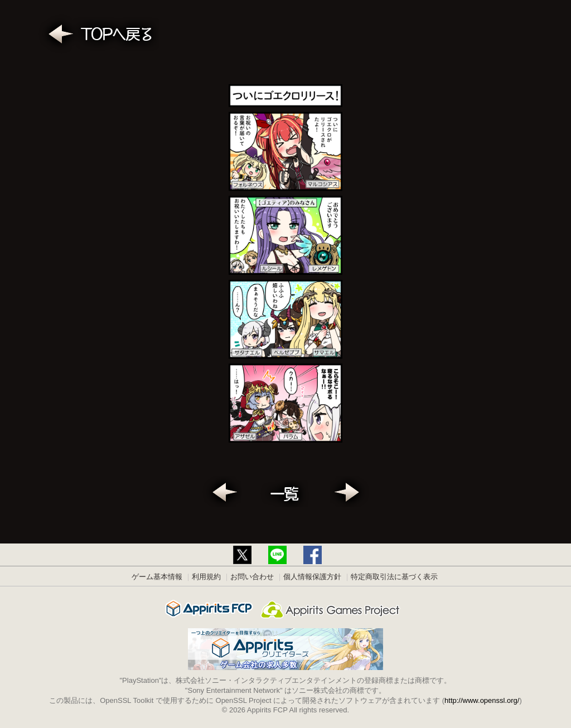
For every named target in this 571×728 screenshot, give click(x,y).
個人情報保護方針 (312, 577)
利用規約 (206, 577)
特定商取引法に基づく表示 (394, 577)
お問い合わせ (252, 577)
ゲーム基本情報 (157, 577)
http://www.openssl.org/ (482, 700)
